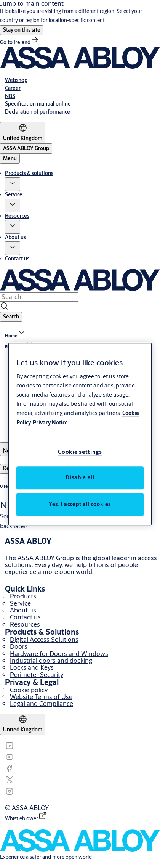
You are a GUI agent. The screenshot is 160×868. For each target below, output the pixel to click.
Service (14, 194)
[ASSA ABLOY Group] (26, 149)
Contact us (17, 259)
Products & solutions (29, 173)
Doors (19, 646)
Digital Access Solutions (44, 639)
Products (23, 596)
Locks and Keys (32, 667)
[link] (20, 42)
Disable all (80, 477)
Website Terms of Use (41, 697)
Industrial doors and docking (51, 660)
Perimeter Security (37, 674)
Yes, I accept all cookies (80, 504)
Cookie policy (29, 690)
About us (15, 237)
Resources (17, 216)
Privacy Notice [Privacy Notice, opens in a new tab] (50, 423)
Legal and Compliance (42, 703)
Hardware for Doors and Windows (59, 653)
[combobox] (39, 297)
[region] (80, 434)
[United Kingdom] (23, 133)
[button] (22, 30)
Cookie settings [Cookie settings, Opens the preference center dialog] (80, 452)
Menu (10, 158)
